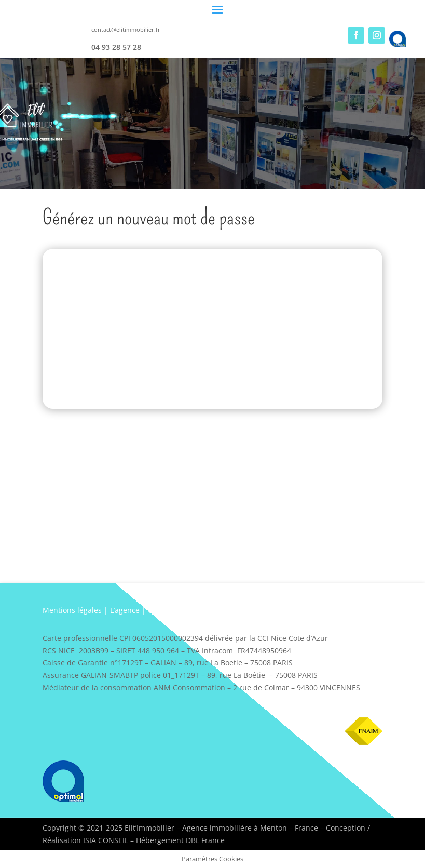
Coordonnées (171, 610)
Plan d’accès (223, 610)
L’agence (125, 610)
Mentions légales (72, 610)
